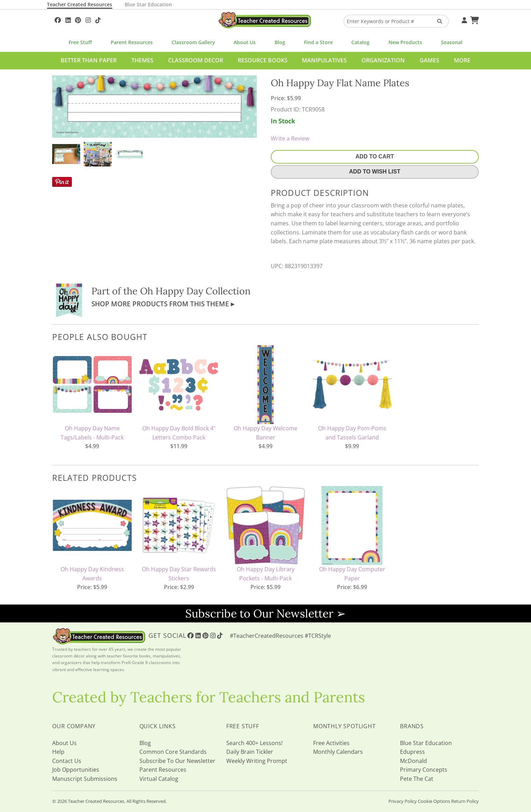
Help (58, 752)
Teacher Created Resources (80, 4)
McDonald (413, 761)
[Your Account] (463, 19)
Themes (142, 60)
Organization (383, 60)
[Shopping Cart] (474, 19)
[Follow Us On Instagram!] (88, 19)
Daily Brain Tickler (250, 752)
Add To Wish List (375, 172)
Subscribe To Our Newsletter (177, 761)
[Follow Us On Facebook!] (58, 19)
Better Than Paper (89, 60)
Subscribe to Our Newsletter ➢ (265, 613)
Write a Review (290, 138)
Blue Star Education (148, 4)
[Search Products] (437, 21)
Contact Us (67, 761)
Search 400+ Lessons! (254, 743)
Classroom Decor (196, 60)
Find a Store (318, 42)
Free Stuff (80, 42)
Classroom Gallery (193, 42)
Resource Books (263, 60)
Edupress (412, 752)
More (462, 60)
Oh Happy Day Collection (195, 291)
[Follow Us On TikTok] (98, 19)
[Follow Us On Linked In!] (68, 19)
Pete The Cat (417, 779)
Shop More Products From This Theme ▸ (163, 304)
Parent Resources (132, 42)
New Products (405, 42)
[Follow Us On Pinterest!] (78, 19)
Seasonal (452, 42)
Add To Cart (375, 156)
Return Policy (465, 801)
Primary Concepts (424, 770)
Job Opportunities (76, 770)
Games (429, 60)
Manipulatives (324, 60)
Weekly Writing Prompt (257, 761)
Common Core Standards (173, 752)
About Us (245, 42)
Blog (280, 42)
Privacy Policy (403, 801)
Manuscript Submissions (85, 779)
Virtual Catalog (159, 779)
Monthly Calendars (338, 752)
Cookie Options (434, 801)
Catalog (360, 42)
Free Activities (331, 743)
